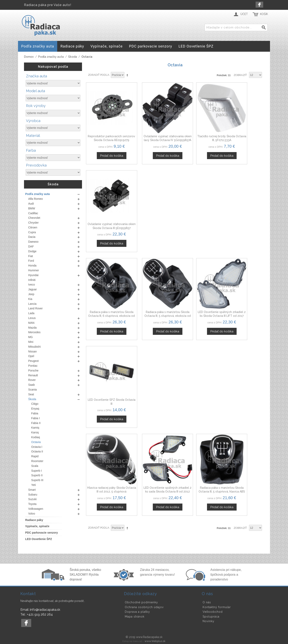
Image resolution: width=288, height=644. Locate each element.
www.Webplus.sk (155, 641)
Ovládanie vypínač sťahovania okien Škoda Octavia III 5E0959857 (243, 131)
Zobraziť (240, 75)
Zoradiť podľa (99, 75)
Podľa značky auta (51, 57)
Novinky (208, 621)
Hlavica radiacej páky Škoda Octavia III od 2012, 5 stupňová (107, 287)
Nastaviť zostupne (128, 75)
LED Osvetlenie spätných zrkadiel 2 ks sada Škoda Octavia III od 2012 (152, 287)
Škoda (73, 57)
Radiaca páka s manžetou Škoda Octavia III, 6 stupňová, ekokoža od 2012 (107, 209)
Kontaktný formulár (217, 607)
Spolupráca (211, 617)
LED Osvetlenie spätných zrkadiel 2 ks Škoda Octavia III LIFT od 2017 (198, 209)
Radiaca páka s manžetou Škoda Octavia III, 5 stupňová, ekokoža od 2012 (152, 209)
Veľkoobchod (213, 612)
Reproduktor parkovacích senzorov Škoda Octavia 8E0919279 (107, 131)
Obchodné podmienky (141, 602)
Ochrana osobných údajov (144, 607)
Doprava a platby (137, 612)
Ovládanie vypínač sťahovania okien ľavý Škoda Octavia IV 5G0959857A (152, 131)
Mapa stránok (135, 617)
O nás (207, 602)
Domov (29, 57)
